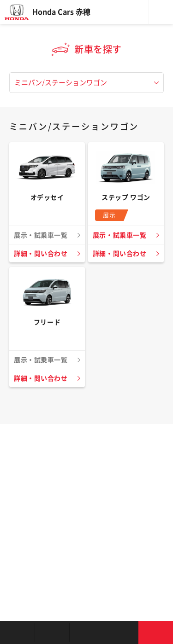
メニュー (161, 12)
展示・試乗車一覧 (119, 235)
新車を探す (52, 632)
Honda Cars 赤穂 (61, 12)
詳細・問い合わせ (41, 254)
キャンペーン (121, 632)
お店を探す (17, 632)
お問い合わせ (156, 632)
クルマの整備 (86, 632)
